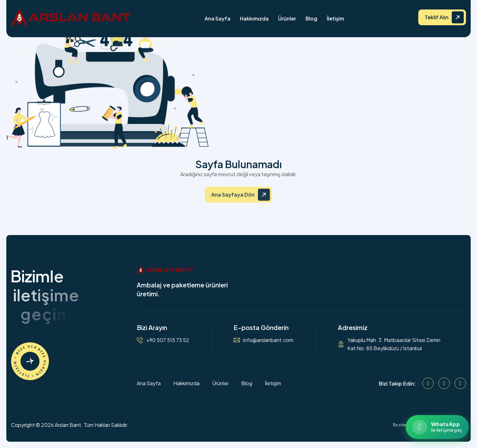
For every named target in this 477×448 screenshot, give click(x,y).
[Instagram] (444, 383)
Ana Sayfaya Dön (233, 198)
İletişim (335, 18)
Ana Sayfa (218, 18)
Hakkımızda (254, 18)
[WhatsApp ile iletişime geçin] (437, 427)
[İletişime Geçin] (30, 361)
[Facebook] (428, 383)
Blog (311, 18)
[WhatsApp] (460, 383)
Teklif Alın (437, 17)
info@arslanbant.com (268, 340)
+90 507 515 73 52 (168, 340)
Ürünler (287, 18)
